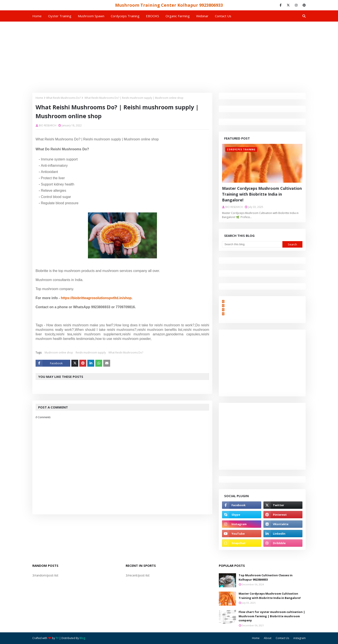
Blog (82, 638)
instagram (300, 638)
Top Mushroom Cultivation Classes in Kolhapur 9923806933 (266, 577)
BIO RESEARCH (48, 125)
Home (39, 98)
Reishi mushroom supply (91, 353)
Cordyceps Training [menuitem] (125, 16)
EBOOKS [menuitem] (153, 16)
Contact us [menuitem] (223, 16)
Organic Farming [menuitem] (178, 16)
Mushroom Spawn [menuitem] (91, 16)
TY (57, 638)
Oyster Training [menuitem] (60, 16)
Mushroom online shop (59, 353)
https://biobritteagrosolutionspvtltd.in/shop (96, 298)
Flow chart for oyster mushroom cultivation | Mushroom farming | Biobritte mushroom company (272, 616)
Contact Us (282, 638)
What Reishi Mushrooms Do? (63, 98)
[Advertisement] (169, 54)
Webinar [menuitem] (202, 16)
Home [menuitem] (37, 16)
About (268, 638)
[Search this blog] (252, 244)
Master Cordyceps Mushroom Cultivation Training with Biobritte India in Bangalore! (262, 194)
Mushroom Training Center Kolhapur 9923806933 (169, 5)
